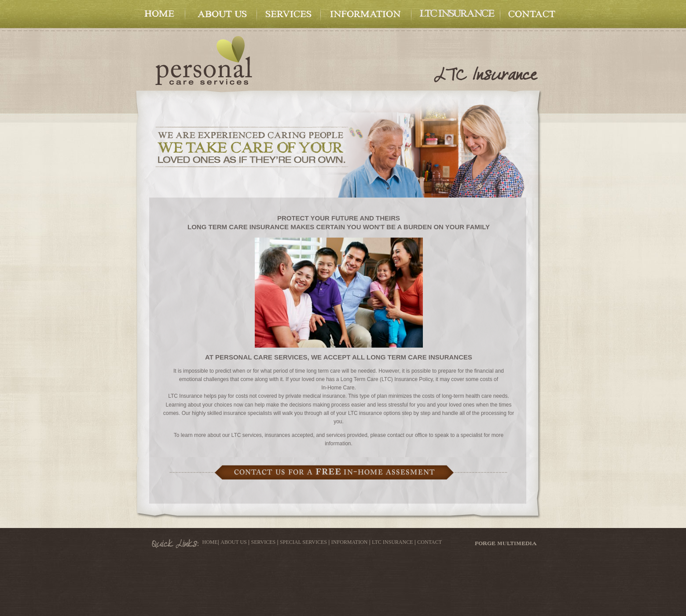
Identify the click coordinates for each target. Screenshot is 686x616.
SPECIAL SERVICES (303, 542)
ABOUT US (233, 542)
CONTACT (429, 542)
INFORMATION (350, 542)
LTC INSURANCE (392, 542)
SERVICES (264, 542)
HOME (210, 542)
